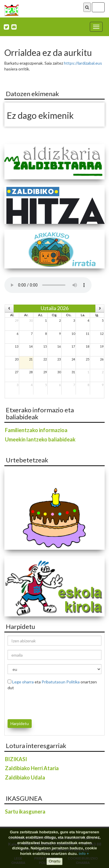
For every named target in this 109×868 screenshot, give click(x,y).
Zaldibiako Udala (25, 777)
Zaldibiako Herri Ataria (32, 768)
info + (84, 854)
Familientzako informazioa (36, 430)
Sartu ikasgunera (25, 812)
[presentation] (42, 704)
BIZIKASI (16, 759)
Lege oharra (23, 682)
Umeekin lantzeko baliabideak (40, 439)
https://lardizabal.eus (83, 63)
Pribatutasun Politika (61, 682)
